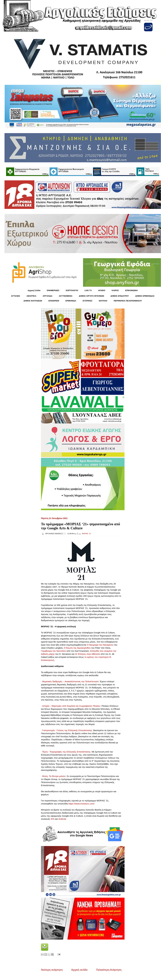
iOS (53, 819)
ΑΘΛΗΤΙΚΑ (31, 296)
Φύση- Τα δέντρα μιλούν (54, 776)
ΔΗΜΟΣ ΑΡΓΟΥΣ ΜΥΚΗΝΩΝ (91, 296)
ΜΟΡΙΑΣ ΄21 (87, 534)
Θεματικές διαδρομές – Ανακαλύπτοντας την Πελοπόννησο (70, 681)
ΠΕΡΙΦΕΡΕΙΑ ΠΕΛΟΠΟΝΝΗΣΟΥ (128, 301)
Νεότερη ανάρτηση (52, 970)
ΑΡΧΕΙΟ (102, 290)
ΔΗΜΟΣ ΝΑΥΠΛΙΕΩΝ (33, 301)
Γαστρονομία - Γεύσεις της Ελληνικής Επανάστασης (67, 730)
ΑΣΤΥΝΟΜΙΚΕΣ (66, 296)
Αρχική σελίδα (79, 970)
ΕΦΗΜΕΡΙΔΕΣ (53, 290)
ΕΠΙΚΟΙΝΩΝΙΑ (132, 290)
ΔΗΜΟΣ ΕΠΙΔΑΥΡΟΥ (120, 296)
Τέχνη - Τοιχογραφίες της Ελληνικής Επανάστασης (66, 752)
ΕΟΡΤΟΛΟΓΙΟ (72, 290)
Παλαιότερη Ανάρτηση (109, 970)
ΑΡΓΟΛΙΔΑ (48, 296)
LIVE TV (88, 290)
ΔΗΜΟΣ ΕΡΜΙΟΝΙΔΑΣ (145, 296)
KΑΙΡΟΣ (115, 290)
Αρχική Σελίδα (34, 290)
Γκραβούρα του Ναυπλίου (53, 651)
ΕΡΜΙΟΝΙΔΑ (71, 301)
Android (62, 819)
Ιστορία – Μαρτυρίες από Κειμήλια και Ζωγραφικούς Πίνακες (71, 706)
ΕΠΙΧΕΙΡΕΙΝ (54, 301)
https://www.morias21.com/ (81, 804)
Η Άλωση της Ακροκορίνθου (77, 648)
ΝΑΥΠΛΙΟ (103, 301)
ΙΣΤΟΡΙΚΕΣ (87, 301)
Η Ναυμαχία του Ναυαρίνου (100, 645)
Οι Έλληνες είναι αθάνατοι (88, 654)
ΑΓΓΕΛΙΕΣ (16, 296)
